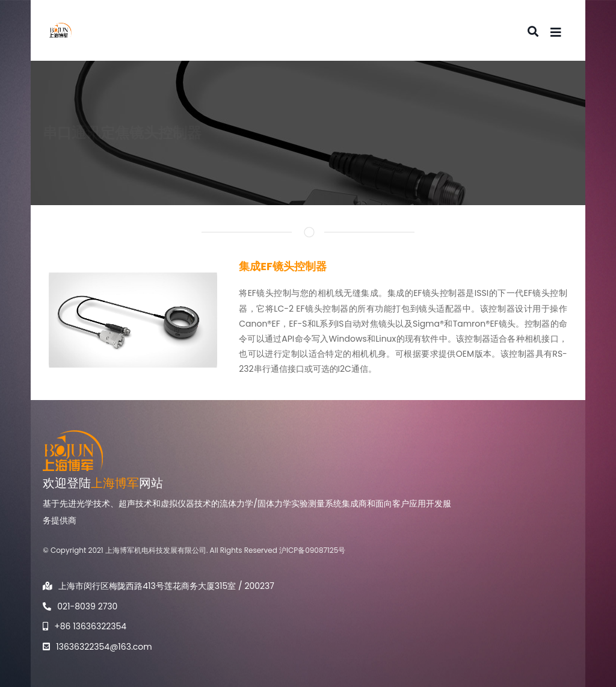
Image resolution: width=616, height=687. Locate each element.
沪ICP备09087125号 (312, 550)
